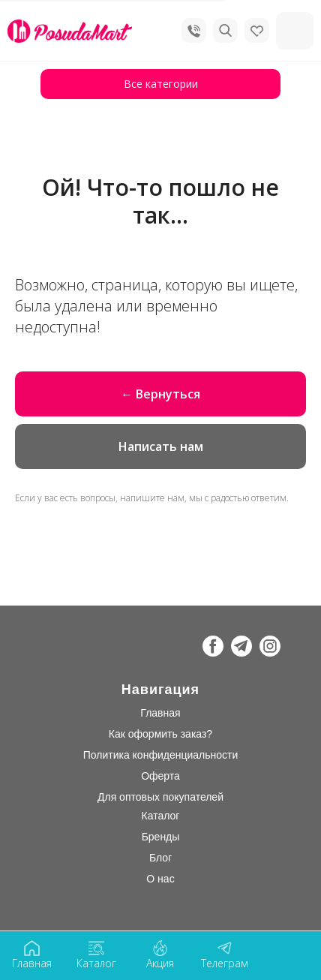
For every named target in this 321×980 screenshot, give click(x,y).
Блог (160, 858)
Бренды (161, 837)
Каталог (161, 816)
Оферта (160, 776)
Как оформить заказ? (160, 734)
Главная (160, 713)
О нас (160, 879)
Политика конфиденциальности (161, 755)
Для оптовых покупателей (160, 797)
